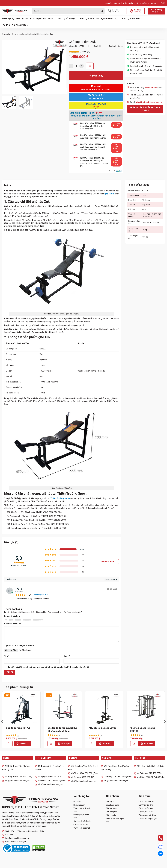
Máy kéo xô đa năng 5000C (103, 728)
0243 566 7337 (10, 835)
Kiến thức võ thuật (146, 812)
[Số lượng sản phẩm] (76, 66)
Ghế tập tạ (32, 34)
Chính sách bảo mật (82, 828)
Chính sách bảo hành (82, 821)
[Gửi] (102, 11)
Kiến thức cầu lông (146, 808)
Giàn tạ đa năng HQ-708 (18, 728)
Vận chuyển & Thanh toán (123, 3)
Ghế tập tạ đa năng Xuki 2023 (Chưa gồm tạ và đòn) (62, 729)
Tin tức (154, 3)
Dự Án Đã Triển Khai (142, 3)
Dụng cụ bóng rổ (110, 19)
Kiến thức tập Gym (146, 805)
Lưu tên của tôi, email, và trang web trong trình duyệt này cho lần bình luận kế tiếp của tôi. (49, 667)
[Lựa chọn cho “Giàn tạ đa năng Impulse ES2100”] (134, 744)
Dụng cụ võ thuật (67, 19)
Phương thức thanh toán (81, 816)
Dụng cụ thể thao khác (16, 25)
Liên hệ (162, 3)
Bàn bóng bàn (112, 812)
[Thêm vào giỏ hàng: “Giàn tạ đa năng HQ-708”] (9, 744)
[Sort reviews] (111, 579)
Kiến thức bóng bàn (146, 801)
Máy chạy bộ (8, 19)
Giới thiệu (108, 3)
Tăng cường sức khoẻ (147, 815)
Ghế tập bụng (111, 808)
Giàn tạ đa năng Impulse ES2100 (143, 729)
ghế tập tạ (109, 194)
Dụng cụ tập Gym (46, 19)
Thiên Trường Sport (60, 498)
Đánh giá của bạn (12, 616)
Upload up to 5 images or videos (20, 646)
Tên (7, 656)
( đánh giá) (85, 52)
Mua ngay (24, 743)
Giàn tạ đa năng (112, 805)
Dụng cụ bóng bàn (89, 19)
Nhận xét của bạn (13, 624)
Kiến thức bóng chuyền (148, 819)
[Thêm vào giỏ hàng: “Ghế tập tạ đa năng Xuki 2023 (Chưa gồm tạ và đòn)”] (51, 744)
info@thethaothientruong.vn (15, 838)
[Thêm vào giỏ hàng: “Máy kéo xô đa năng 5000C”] (92, 744)
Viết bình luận (107, 562)
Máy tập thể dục (25, 19)
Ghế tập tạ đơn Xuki (41, 595)
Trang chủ (6, 34)
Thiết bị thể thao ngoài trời (115, 820)
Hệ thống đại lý (79, 805)
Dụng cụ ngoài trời (132, 19)
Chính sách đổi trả (81, 825)
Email (67, 656)
